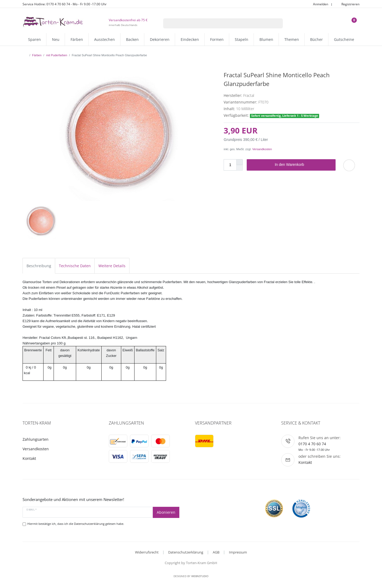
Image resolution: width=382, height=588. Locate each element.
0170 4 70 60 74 (312, 444)
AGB (216, 552)
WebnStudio (200, 576)
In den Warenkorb (303, 165)
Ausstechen (105, 39)
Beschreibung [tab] (39, 266)
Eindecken (190, 39)
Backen (132, 39)
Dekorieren (160, 39)
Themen (292, 39)
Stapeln (242, 39)
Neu (56, 39)
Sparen (34, 39)
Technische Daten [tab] (75, 266)
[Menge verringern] (240, 168)
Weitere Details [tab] (112, 266)
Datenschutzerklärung (186, 552)
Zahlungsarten (36, 439)
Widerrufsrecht (147, 552)
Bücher (316, 39)
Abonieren (166, 512)
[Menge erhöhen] (240, 162)
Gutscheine (344, 39)
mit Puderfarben (57, 55)
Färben (77, 39)
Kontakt (29, 458)
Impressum (238, 552)
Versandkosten (262, 149)
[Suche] (276, 23)
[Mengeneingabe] (230, 165)
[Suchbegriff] (216, 23)
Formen (217, 39)
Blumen (266, 39)
